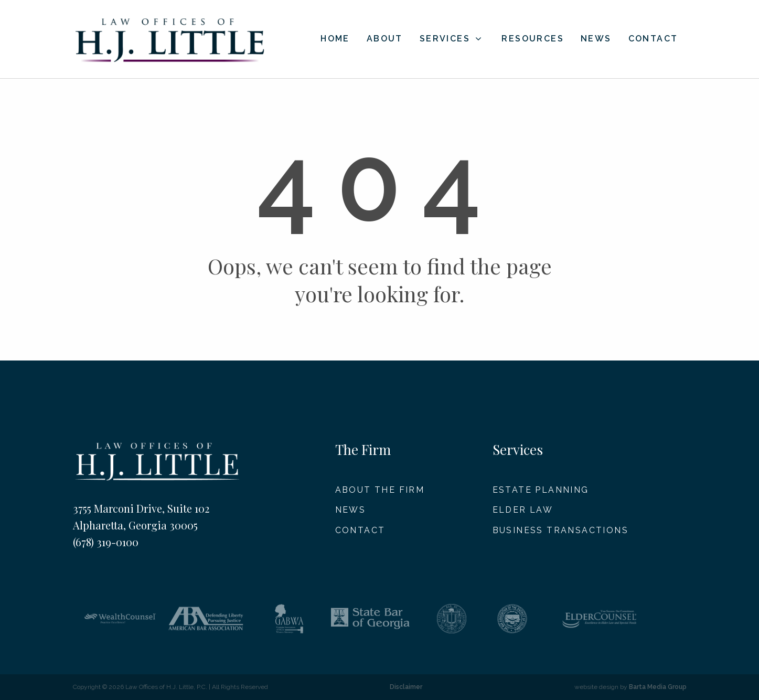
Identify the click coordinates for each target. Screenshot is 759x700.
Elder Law (523, 510)
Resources (533, 39)
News (596, 39)
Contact (653, 39)
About (385, 39)
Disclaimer (406, 687)
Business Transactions (560, 530)
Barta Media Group (658, 687)
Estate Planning (541, 490)
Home (335, 39)
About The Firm (380, 490)
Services (451, 39)
